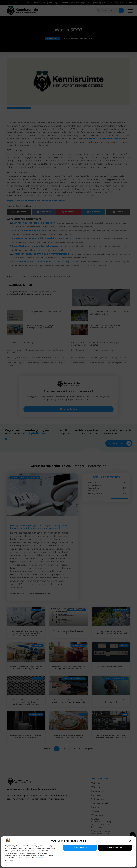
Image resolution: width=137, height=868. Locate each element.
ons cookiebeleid (42, 858)
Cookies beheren (115, 848)
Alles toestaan (80, 848)
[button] (130, 841)
